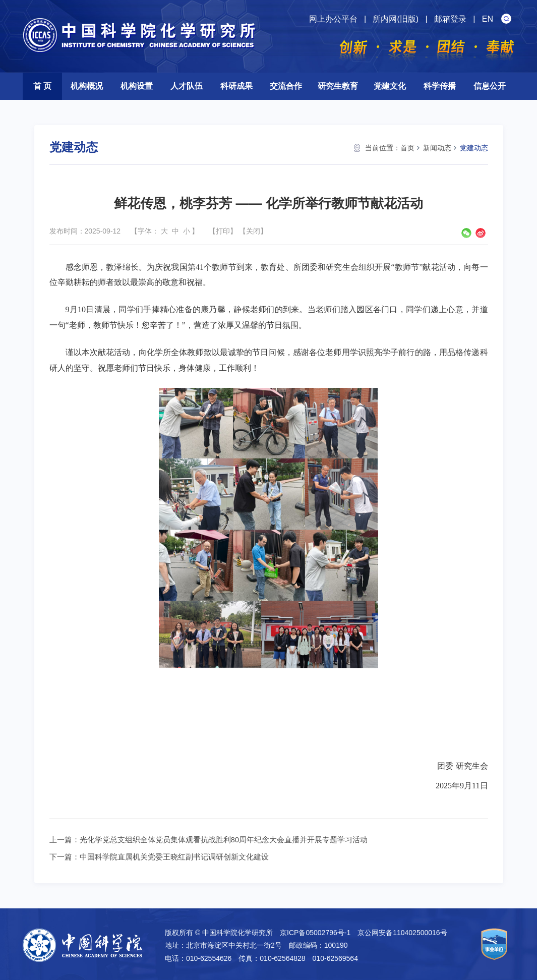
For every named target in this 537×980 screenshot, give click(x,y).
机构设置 (137, 86)
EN (488, 19)
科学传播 (440, 86)
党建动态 (474, 148)
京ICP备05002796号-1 (315, 933)
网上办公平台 (333, 19)
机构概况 (87, 86)
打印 (223, 231)
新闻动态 (437, 148)
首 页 (42, 86)
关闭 (253, 231)
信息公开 (490, 86)
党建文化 (390, 86)
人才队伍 (187, 86)
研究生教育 (338, 86)
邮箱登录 (450, 19)
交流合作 (286, 86)
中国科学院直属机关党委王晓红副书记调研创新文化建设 (174, 857)
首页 (407, 148)
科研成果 (236, 86)
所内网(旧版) (396, 19)
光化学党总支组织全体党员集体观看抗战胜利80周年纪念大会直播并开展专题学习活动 (224, 840)
